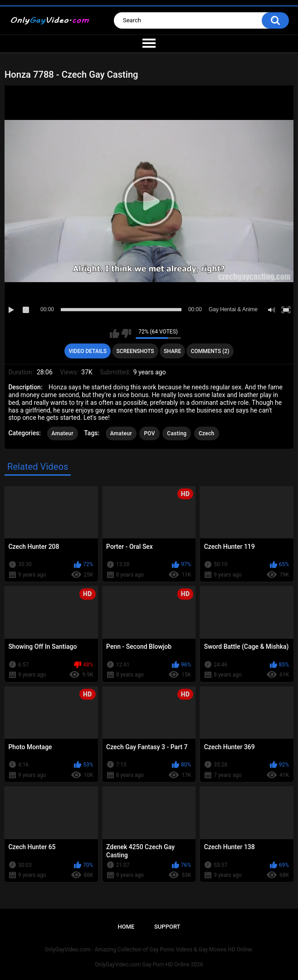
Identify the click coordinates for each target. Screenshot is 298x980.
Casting (177, 433)
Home (126, 927)
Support (167, 927)
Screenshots (135, 351)
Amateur (63, 433)
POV (149, 433)
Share (172, 351)
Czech (207, 433)
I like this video (115, 333)
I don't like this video (126, 333)
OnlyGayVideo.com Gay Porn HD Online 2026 (149, 965)
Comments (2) (210, 351)
